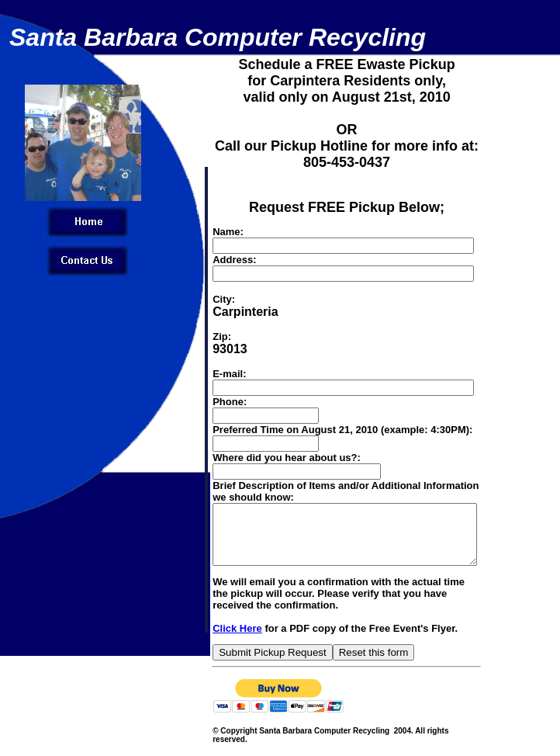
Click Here (210, 640)
